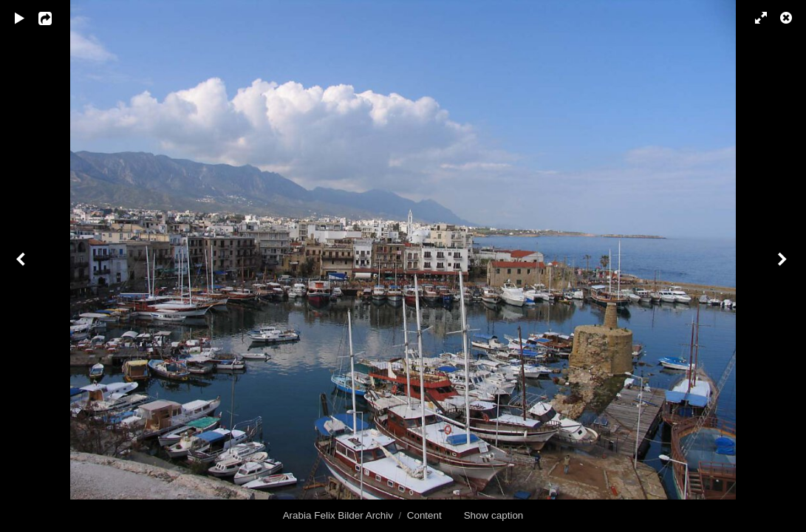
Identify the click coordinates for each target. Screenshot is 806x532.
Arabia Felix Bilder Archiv (338, 515)
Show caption (494, 515)
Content (424, 515)
